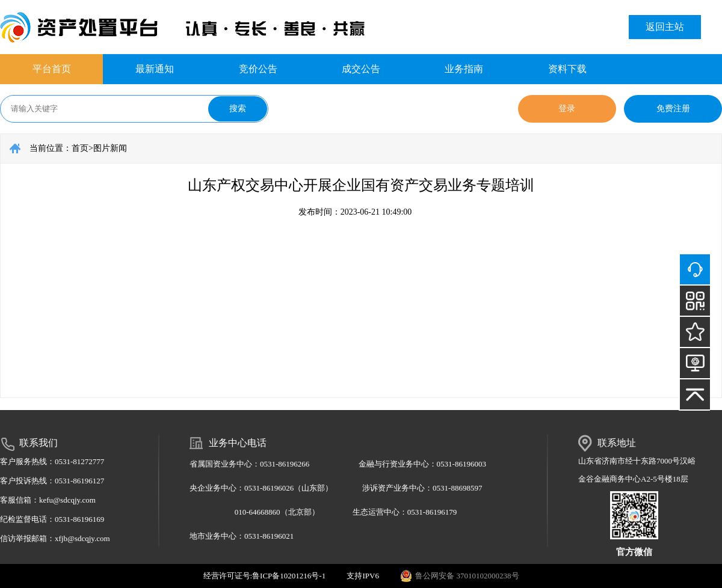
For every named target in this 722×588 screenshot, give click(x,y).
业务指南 (464, 69)
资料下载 (567, 69)
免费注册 (673, 109)
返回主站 (665, 27)
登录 (567, 109)
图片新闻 (110, 148)
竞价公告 (258, 69)
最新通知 (155, 69)
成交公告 (361, 69)
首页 (80, 148)
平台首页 (52, 69)
